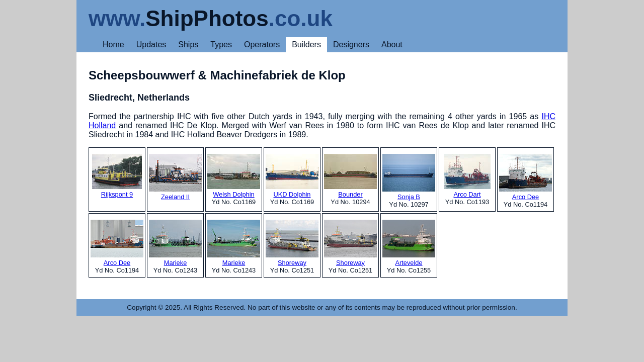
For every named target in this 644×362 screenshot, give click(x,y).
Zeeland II (175, 177)
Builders (306, 44)
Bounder (350, 176)
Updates (151, 44)
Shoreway (292, 243)
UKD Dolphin (292, 176)
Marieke (175, 243)
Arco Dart (467, 176)
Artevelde (409, 243)
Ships (188, 44)
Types (221, 44)
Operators (262, 44)
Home (113, 44)
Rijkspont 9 (117, 176)
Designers (351, 44)
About (392, 44)
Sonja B (409, 177)
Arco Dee (526, 177)
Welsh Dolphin (234, 176)
